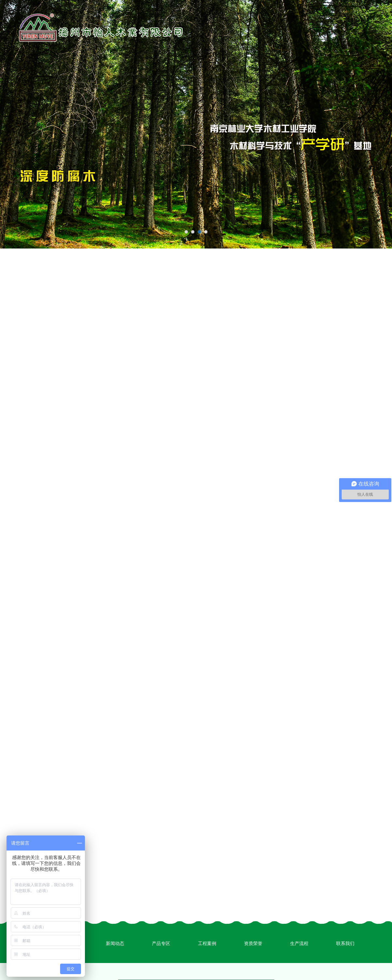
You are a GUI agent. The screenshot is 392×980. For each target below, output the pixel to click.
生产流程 (299, 944)
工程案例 (207, 944)
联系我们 (345, 944)
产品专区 (161, 944)
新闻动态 (115, 944)
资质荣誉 (253, 944)
